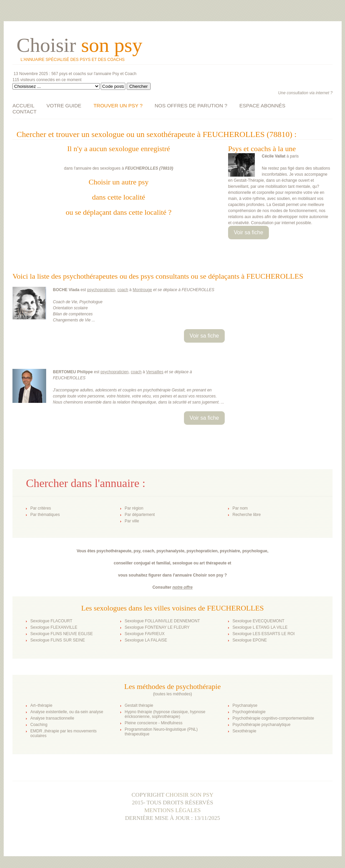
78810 (166, 168)
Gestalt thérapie (139, 705)
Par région (134, 508)
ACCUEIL (23, 106)
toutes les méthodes (172, 694)
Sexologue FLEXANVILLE (54, 627)
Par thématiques (45, 515)
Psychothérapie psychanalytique (261, 725)
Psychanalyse (245, 705)
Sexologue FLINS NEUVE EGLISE (61, 634)
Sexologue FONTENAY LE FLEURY (157, 627)
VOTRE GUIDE (64, 106)
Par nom (240, 508)
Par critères (41, 508)
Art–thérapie (41, 705)
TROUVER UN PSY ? (118, 106)
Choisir (79, 45)
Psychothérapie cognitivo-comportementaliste (273, 718)
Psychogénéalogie (249, 712)
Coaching (39, 725)
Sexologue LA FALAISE (146, 640)
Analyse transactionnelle (52, 718)
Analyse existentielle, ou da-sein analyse (67, 712)
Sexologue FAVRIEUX (145, 634)
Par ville (132, 521)
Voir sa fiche (248, 232)
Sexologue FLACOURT (51, 621)
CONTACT (24, 112)
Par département (140, 515)
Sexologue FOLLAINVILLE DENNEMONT (162, 621)
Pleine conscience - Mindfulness (153, 723)
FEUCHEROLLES (142, 168)
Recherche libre (247, 515)
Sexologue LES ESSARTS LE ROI (264, 634)
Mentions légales (172, 810)
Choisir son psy (190, 795)
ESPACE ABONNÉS (262, 106)
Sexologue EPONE (250, 640)
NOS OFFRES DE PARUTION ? (191, 106)
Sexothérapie (244, 731)
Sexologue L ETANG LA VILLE (260, 627)
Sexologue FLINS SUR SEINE (58, 640)
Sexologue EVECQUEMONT (258, 621)
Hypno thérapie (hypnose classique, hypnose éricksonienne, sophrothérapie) (165, 714)
